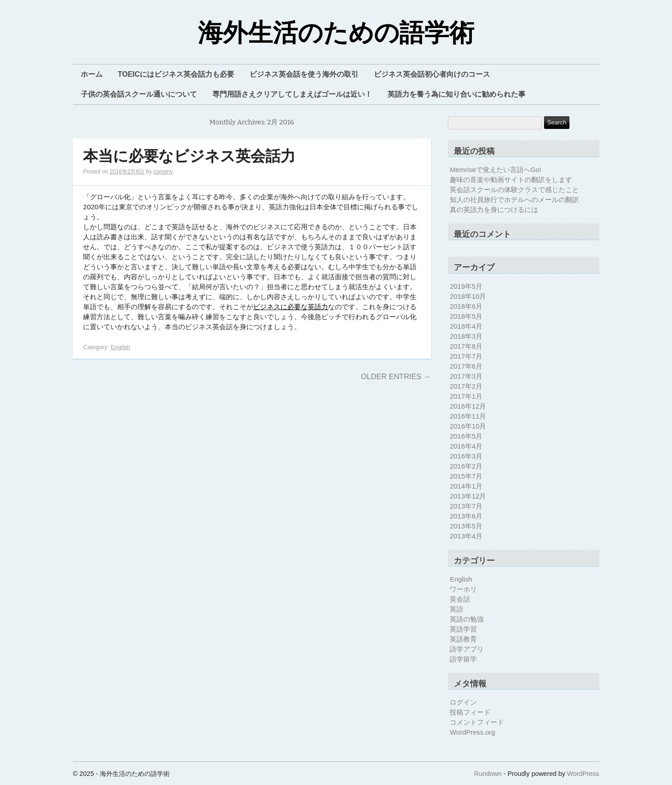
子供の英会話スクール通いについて (139, 94)
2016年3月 (466, 456)
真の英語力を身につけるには (494, 210)
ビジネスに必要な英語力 (291, 307)
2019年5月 (466, 286)
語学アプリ (467, 649)
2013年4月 (466, 536)
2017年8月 (466, 346)
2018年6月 (466, 306)
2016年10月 (468, 426)
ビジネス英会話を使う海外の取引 (304, 74)
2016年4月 (466, 446)
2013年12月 (468, 496)
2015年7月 (466, 476)
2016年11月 (468, 416)
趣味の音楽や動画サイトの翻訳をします (511, 180)
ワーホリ (463, 589)
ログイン (463, 702)
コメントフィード (477, 722)
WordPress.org (472, 732)
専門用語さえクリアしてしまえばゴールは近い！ (292, 94)
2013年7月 (466, 506)
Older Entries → (396, 376)
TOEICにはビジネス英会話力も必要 (176, 74)
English (120, 347)
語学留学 (463, 659)
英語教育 (463, 639)
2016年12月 (468, 406)
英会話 (460, 599)
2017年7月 (466, 356)
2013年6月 (466, 516)
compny (163, 172)
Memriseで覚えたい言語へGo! (495, 170)
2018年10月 (468, 296)
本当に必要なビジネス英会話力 (189, 156)
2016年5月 (466, 436)
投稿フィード (470, 712)
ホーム (92, 74)
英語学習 (463, 629)
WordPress (583, 774)
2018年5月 (466, 316)
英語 (456, 609)
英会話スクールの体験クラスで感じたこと (514, 190)
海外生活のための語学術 (336, 33)
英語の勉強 (467, 619)
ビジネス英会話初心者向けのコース (432, 74)
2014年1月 (466, 486)
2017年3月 (466, 376)
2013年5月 (466, 526)
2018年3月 (466, 336)
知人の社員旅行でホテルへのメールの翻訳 (514, 200)
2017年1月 (466, 396)
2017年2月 (466, 386)
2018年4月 (466, 326)
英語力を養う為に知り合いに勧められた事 (456, 94)
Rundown (488, 774)
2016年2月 (466, 466)
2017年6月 (466, 366)
